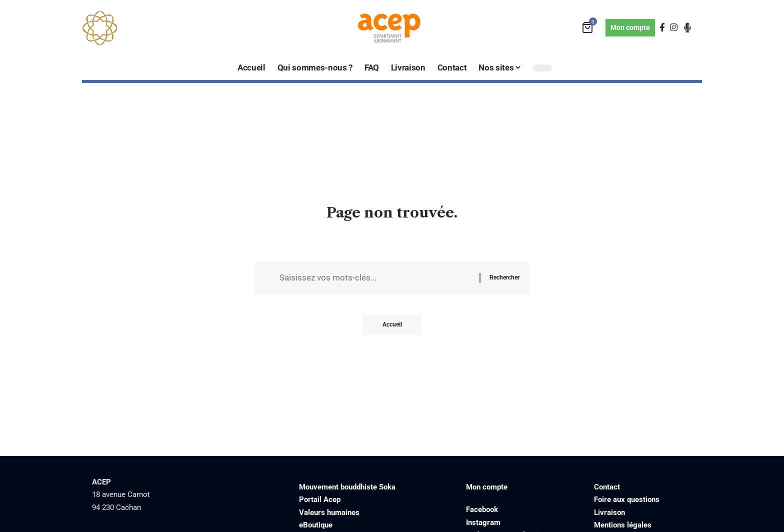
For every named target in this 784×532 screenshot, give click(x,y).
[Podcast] (687, 27)
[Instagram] (674, 28)
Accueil (392, 325)
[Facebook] (662, 28)
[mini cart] (588, 28)
